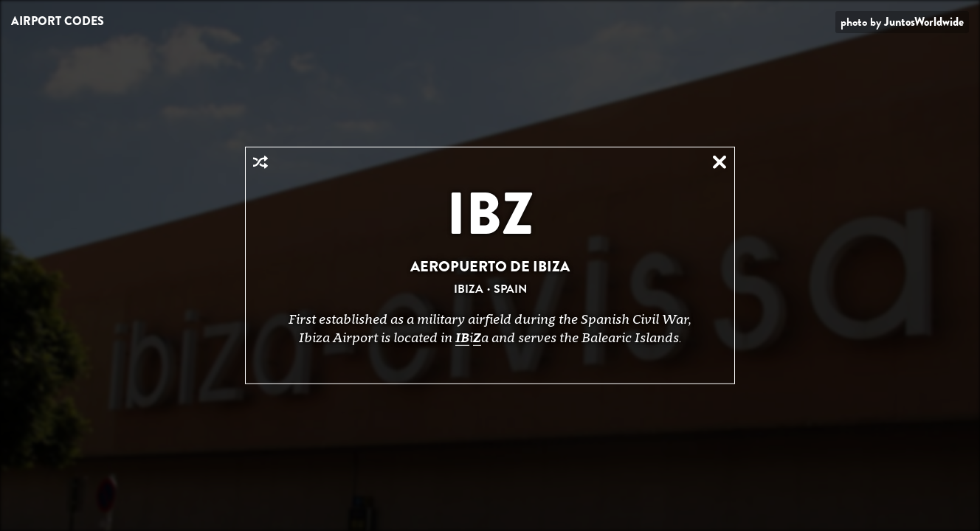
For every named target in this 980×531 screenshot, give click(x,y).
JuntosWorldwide (924, 22)
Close (720, 162)
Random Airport (260, 162)
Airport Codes (58, 21)
